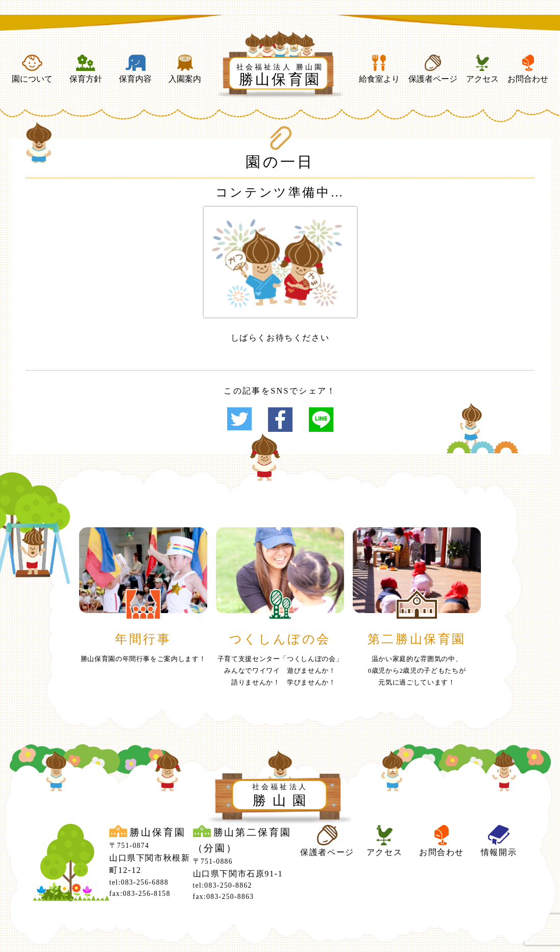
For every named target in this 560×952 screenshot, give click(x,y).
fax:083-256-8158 (140, 894)
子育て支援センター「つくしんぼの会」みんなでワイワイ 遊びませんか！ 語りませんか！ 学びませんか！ (280, 671)
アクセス (482, 69)
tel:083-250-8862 (223, 885)
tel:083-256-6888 (139, 882)
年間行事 (143, 639)
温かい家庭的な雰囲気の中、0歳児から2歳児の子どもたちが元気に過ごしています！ (417, 671)
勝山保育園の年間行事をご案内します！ (143, 659)
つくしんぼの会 (280, 639)
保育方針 (86, 69)
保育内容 (135, 69)
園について (32, 69)
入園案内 (185, 69)
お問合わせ (528, 69)
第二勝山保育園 (417, 639)
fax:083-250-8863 (224, 897)
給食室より (379, 69)
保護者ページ (433, 69)
